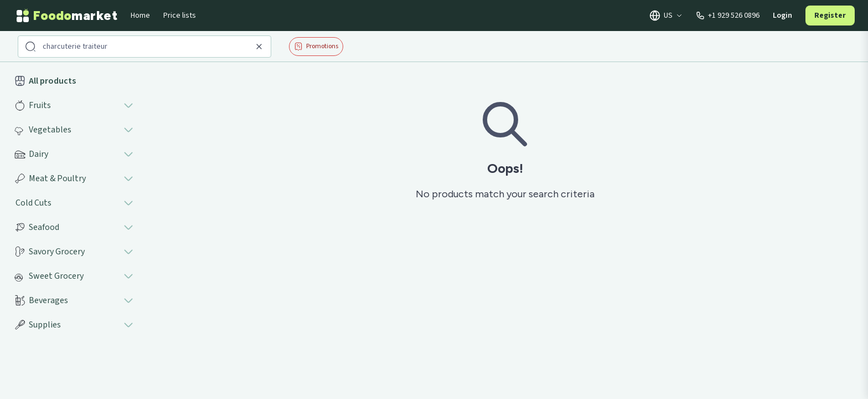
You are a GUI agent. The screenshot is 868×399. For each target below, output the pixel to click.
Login (782, 16)
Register (830, 16)
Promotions (316, 46)
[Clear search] (259, 47)
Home (140, 16)
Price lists (180, 16)
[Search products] (145, 47)
